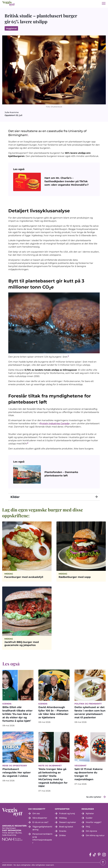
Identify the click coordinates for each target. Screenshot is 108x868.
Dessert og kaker (68, 822)
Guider (89, 818)
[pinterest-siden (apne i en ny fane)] (99, 855)
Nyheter (90, 813)
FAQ (88, 827)
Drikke (62, 835)
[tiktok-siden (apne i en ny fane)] (94, 855)
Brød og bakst (66, 827)
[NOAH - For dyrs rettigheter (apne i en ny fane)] (15, 839)
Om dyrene (91, 831)
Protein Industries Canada (54, 424)
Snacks (63, 831)
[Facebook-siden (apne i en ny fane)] (90, 855)
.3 (27, 443)
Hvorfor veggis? (94, 822)
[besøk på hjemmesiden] (9, 4)
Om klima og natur (95, 835)
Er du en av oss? (40, 822)
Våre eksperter (40, 818)
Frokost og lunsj (67, 813)
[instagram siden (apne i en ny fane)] (104, 855)
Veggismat (11, 28)
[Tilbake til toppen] (103, 862)
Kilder (15, 497)
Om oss (36, 813)
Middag (63, 818)
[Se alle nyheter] (96, 797)
